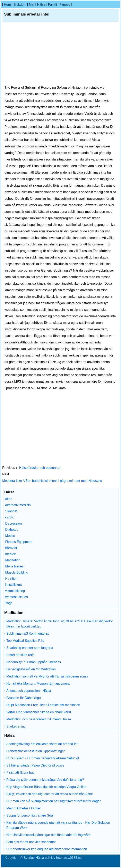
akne (9, 499)
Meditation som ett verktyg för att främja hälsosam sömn (47, 676)
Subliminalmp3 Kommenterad (28, 633)
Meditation (13, 560)
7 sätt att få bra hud (20, 773)
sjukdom (20, 5)
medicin (11, 554)
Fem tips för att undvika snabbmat (31, 842)
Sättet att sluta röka (20, 655)
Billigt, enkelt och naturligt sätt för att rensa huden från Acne (50, 794)
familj (53, 5)
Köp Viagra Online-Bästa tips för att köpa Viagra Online (46, 787)
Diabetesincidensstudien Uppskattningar (36, 751)
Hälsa (41, 5)
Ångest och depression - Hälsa (29, 691)
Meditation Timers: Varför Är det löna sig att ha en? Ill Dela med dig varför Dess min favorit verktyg (60, 624)
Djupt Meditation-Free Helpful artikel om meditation (43, 705)
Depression (13, 523)
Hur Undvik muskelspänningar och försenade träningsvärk (48, 835)
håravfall (11, 548)
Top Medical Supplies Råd (25, 641)
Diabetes (12, 530)
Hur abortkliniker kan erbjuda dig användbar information (47, 849)
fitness (65, 5)
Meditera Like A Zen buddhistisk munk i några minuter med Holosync (53, 481)
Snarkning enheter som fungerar (30, 648)
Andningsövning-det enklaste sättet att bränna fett (42, 744)
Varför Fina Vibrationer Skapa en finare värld (39, 712)
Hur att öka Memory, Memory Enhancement (38, 684)
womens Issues (16, 597)
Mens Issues (14, 566)
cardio (10, 517)
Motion (10, 536)
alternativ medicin (18, 505)
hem (7, 5)
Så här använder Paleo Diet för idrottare (35, 765)
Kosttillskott (13, 585)
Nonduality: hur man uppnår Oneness (34, 662)
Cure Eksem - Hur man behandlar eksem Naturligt (43, 758)
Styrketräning (16, 726)
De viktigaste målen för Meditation (31, 669)
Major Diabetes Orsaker (24, 808)
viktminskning (15, 591)
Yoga (9, 603)
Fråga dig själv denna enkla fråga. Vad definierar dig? (45, 780)
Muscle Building (17, 572)
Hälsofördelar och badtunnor (40, 468)
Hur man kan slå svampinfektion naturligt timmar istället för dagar (54, 801)
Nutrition (11, 579)
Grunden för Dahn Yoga (24, 698)
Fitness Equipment (19, 542)
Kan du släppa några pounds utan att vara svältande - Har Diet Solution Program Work (58, 825)
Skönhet (11, 511)
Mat (32, 5)
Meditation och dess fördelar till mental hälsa (39, 719)
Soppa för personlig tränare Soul (30, 815)
